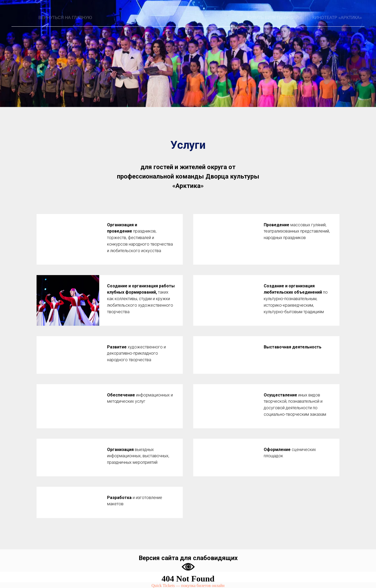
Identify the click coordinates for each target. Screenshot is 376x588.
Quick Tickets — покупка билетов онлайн (188, 586)
